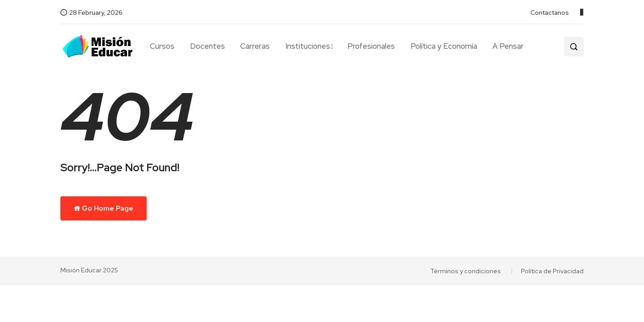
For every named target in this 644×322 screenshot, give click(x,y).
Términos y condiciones (466, 271)
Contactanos (550, 13)
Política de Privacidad (552, 271)
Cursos (162, 46)
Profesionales (371, 46)
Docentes (208, 46)
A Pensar (508, 46)
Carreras (255, 46)
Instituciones (308, 46)
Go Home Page (104, 208)
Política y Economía (444, 46)
